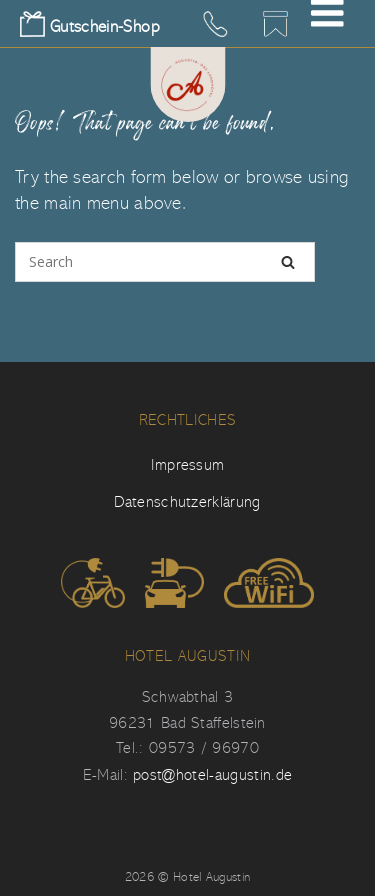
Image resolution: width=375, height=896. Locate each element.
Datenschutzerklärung (187, 502)
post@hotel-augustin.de (212, 775)
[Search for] (165, 262)
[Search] (288, 262)
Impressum (188, 465)
